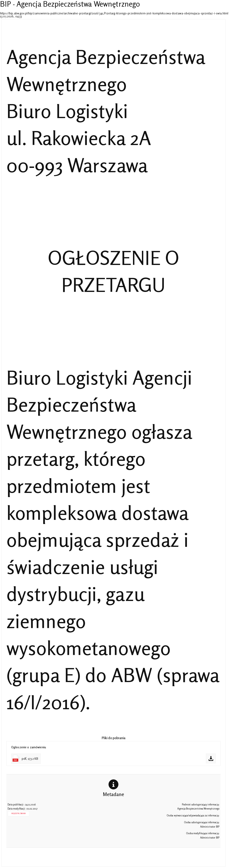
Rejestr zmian (19, 814)
